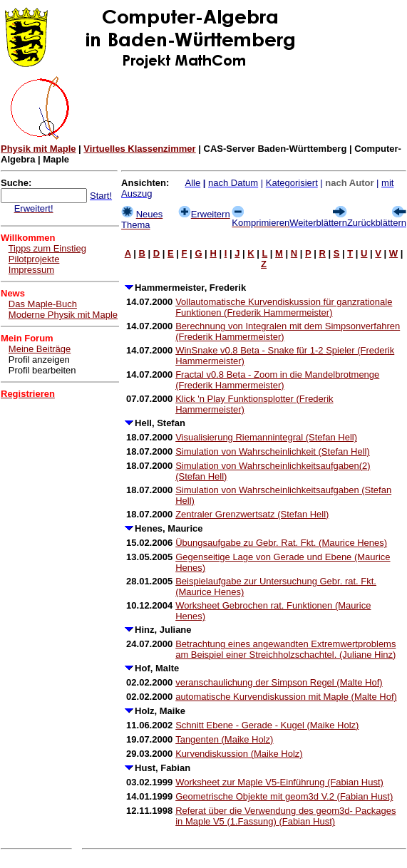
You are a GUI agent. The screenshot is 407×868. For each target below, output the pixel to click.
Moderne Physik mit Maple (63, 315)
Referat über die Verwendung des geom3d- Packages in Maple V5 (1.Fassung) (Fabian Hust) (285, 816)
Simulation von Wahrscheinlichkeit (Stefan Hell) (273, 451)
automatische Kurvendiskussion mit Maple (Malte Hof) (286, 697)
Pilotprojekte (34, 259)
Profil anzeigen (39, 360)
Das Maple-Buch (43, 304)
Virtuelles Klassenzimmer (139, 149)
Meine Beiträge (40, 349)
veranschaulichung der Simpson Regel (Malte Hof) (279, 682)
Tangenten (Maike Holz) (224, 739)
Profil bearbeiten (42, 370)
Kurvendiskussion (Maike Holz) (239, 754)
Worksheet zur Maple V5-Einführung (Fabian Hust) (279, 782)
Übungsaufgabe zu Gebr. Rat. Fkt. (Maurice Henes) (281, 543)
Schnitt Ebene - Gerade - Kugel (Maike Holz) (267, 725)
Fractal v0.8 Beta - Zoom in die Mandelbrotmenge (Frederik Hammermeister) (277, 380)
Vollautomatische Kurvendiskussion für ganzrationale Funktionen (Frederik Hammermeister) (284, 307)
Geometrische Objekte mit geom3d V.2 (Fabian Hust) (284, 796)
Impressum (31, 270)
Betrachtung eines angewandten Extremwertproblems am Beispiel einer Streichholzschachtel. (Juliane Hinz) (285, 649)
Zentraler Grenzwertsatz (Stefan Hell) (252, 514)
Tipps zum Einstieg (47, 248)
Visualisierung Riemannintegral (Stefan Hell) (266, 437)
